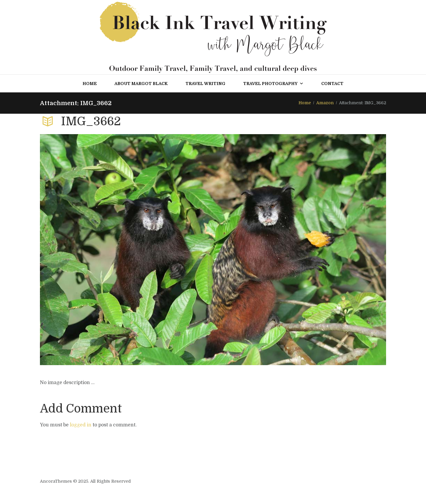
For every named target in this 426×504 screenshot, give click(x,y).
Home (90, 84)
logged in (81, 425)
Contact (332, 84)
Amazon (325, 103)
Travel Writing (205, 84)
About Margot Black (141, 84)
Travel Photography (273, 84)
